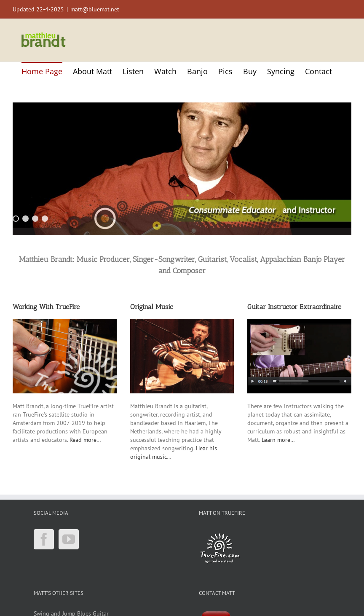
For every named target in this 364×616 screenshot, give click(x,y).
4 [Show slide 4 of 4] (45, 219)
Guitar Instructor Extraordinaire (294, 307)
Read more (83, 440)
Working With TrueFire (46, 307)
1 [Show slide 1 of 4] (16, 219)
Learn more (276, 440)
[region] (182, 169)
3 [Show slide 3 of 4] (35, 219)
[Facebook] (44, 539)
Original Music (152, 307)
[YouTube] (69, 539)
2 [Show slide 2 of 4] (25, 219)
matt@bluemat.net (95, 9)
